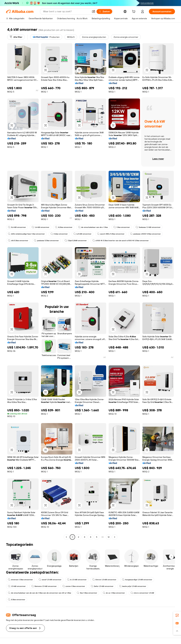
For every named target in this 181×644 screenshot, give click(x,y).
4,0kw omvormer (64, 227)
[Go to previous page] (66, 537)
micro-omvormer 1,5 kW (142, 593)
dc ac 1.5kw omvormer (114, 593)
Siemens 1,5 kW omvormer (44, 586)
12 (109, 537)
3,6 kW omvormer (17, 227)
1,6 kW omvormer (40, 227)
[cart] (134, 12)
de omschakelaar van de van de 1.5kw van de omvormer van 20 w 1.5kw (40, 593)
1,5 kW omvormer (17, 586)
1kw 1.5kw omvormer (87, 593)
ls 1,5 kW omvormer (77, 580)
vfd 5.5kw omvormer (18, 241)
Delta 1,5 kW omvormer (102, 586)
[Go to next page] (115, 537)
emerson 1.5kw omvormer (20, 580)
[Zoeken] (104, 11)
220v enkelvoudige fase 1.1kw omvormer (26, 234)
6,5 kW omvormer (82, 234)
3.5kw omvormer (17, 600)
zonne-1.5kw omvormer (74, 586)
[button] (94, 11)
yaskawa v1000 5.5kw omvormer (145, 234)
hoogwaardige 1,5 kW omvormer (137, 580)
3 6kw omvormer (59, 234)
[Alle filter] (16, 37)
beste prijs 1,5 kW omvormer (133, 586)
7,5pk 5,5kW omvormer (76, 241)
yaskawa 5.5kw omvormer (46, 241)
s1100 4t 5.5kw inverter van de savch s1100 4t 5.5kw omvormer (121, 241)
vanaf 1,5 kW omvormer (50, 580)
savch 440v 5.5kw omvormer (111, 234)
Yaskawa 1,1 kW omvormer (148, 227)
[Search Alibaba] (66, 11)
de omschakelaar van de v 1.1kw (93, 227)
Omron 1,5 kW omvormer (104, 580)
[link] (177, 615)
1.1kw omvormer (122, 227)
